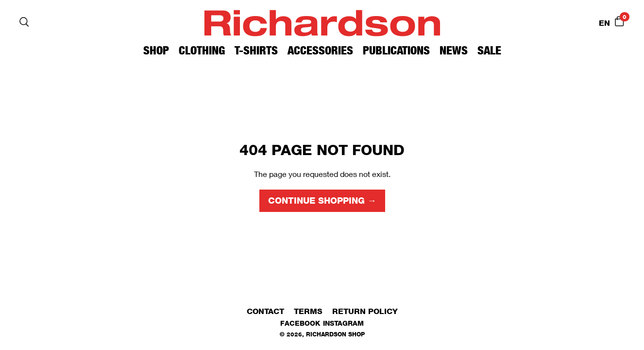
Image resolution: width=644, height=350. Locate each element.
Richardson (322, 22)
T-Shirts (256, 50)
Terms (308, 311)
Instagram (343, 323)
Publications (396, 50)
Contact (265, 311)
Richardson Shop (335, 334)
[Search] (24, 22)
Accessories (320, 50)
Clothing (202, 50)
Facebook (300, 323)
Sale (489, 50)
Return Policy (365, 311)
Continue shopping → (322, 201)
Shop (156, 50)
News (454, 50)
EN (604, 23)
